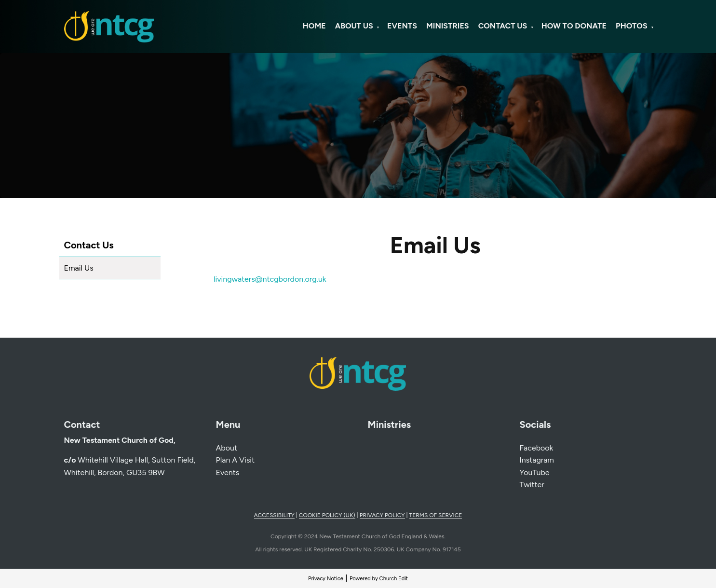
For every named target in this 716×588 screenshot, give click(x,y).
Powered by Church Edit (379, 578)
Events (402, 26)
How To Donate (574, 26)
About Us (354, 26)
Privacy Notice (326, 578)
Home (314, 26)
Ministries (447, 26)
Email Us (79, 268)
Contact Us (503, 26)
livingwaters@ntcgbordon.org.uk (270, 279)
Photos (632, 26)
